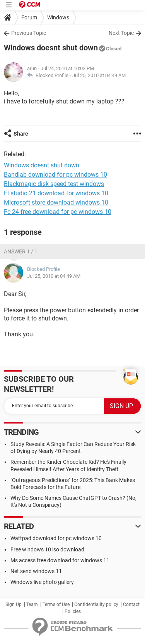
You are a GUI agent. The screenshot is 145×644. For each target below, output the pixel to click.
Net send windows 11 (36, 571)
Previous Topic (29, 33)
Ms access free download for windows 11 (60, 560)
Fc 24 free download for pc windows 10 (58, 212)
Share (21, 134)
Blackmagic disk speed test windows (54, 184)
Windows (58, 17)
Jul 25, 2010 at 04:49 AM (99, 75)
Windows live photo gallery (42, 582)
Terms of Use (56, 604)
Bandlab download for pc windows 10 (55, 175)
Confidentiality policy (96, 604)
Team (32, 604)
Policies (73, 611)
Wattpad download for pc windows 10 (56, 538)
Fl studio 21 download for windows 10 (56, 193)
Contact (131, 604)
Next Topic (121, 33)
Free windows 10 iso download (47, 549)
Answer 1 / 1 (21, 251)
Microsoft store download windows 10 (56, 202)
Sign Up (14, 604)
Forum (29, 17)
